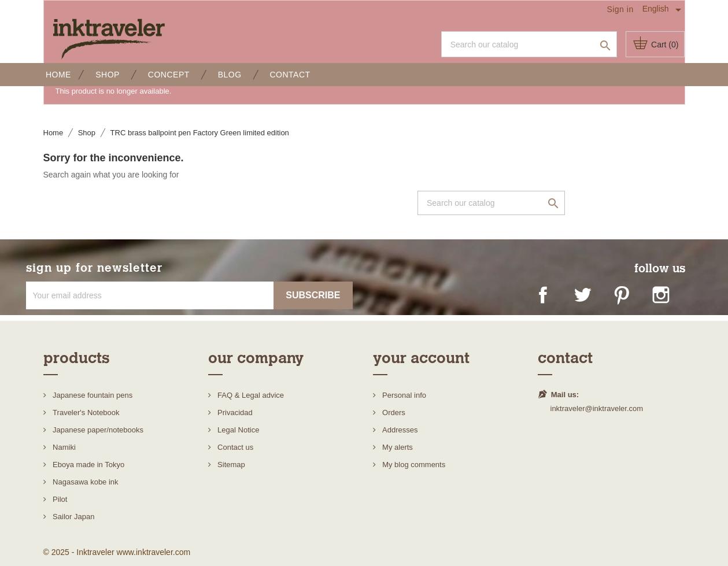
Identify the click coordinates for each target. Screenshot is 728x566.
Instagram (667, 301)
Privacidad (234, 413)
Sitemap (230, 465)
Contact (289, 75)
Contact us (235, 447)
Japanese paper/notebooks (97, 430)
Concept (167, 75)
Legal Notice (238, 430)
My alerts (397, 447)
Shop (106, 75)
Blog (228, 75)
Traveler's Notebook (85, 413)
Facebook (549, 301)
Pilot (59, 499)
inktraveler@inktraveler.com (597, 408)
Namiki (63, 447)
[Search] (529, 44)
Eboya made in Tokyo (88, 465)
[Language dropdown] (664, 9)
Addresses (399, 430)
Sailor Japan (73, 517)
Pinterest (627, 301)
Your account (421, 358)
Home (57, 75)
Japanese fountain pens (92, 395)
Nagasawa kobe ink (85, 482)
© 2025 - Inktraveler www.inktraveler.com (117, 552)
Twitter (588, 301)
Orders (393, 413)
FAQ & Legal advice (250, 395)
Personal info (404, 395)
